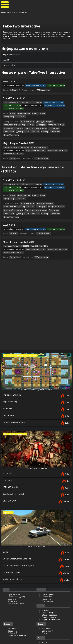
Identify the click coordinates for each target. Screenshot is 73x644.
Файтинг (13, 90)
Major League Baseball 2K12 (19, 136)
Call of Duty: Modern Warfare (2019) (20, 550)
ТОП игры (12, 586)
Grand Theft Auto (39, 127)
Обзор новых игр (50, 600)
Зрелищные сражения (37, 452)
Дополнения (47, 616)
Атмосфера (24, 121)
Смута (6, 536)
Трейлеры (13, 616)
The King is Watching (13, 379)
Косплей (46, 629)
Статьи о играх (49, 597)
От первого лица (10, 121)
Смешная (7, 127)
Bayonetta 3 (9, 465)
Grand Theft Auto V (14, 98)
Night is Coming (10, 386)
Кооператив (42, 124)
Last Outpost (9, 400)
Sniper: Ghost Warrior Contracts (18, 543)
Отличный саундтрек (55, 121)
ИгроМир (46, 632)
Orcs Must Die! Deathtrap (15, 407)
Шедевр (16, 127)
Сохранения (47, 586)
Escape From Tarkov (12, 557)
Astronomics (9, 393)
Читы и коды (48, 581)
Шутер (33, 113)
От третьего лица (37, 121)
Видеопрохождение (17, 620)
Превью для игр (49, 602)
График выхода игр (17, 581)
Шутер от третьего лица (55, 113)
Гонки (40, 113)
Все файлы (47, 613)
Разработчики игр (16, 588)
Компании (22, 12)
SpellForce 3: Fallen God (14, 478)
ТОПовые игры (42, 90)
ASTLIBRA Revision (12, 472)
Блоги (44, 627)
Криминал (26, 127)
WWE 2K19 (9, 81)
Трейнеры (46, 584)
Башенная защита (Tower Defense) (37, 374)
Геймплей (12, 618)
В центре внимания (51, 604)
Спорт (12, 151)
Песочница (30, 124)
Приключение (23, 113)
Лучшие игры (14, 579)
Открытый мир (59, 118)
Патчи (45, 618)
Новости (46, 595)
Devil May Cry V (10, 485)
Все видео (12, 613)
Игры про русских (37, 531)
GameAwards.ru (8, 12)
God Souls (7, 458)
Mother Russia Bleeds (13, 564)
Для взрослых (54, 124)
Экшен (12, 113)
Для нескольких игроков (14, 124)
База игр (12, 584)
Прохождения (48, 579)
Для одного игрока (43, 118)
